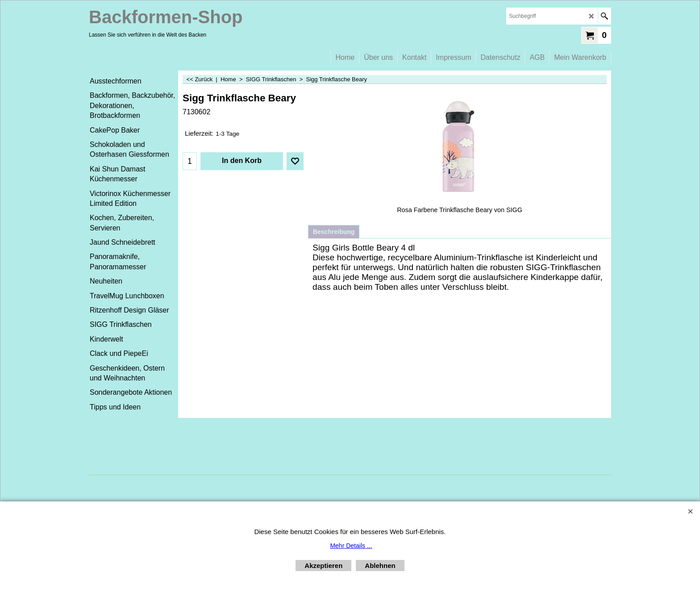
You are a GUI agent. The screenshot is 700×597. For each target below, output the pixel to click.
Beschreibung (334, 232)
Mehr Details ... (351, 546)
